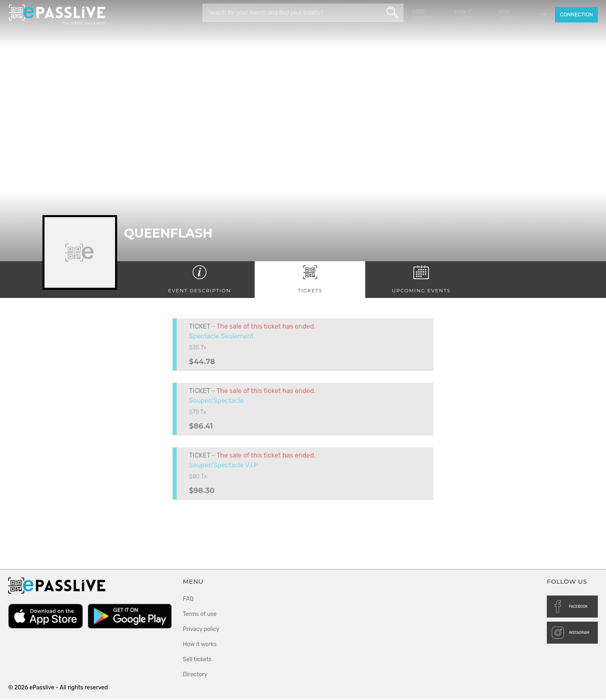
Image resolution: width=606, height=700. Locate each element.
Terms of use (200, 615)
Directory (195, 675)
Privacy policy (201, 630)
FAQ (188, 600)
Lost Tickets (423, 15)
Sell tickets (509, 15)
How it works (464, 15)
